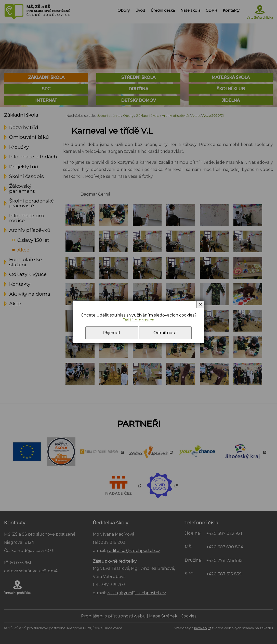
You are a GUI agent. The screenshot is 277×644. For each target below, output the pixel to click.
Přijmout (112, 333)
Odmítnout (165, 333)
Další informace (138, 320)
